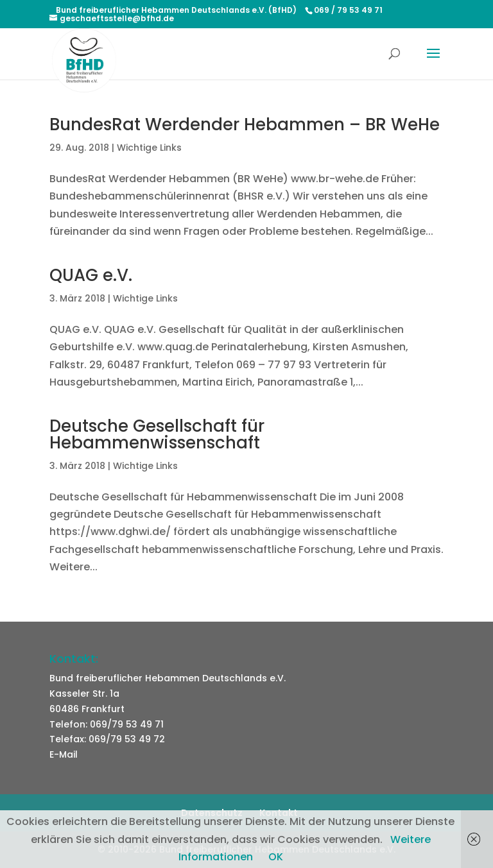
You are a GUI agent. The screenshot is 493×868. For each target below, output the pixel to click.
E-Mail (64, 754)
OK (276, 857)
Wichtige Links (149, 148)
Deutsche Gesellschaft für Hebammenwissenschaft (157, 434)
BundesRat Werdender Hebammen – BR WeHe (245, 124)
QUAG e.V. (91, 275)
